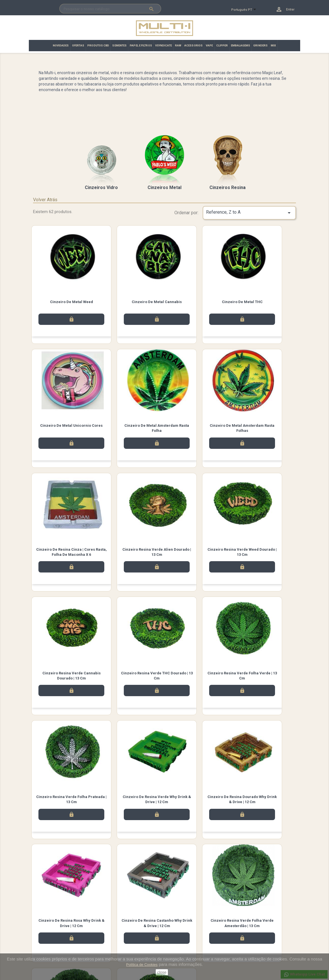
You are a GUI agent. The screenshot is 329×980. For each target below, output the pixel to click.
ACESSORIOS (193, 45)
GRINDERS (260, 45)
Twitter (74, 894)
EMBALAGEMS (241, 45)
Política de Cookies (142, 965)
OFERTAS (78, 45)
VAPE (209, 45)
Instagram (90, 894)
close (162, 972)
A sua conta (180, 915)
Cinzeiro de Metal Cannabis (131, 302)
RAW (178, 45)
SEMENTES (119, 45)
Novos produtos (46, 923)
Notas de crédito (182, 937)
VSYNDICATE (164, 45)
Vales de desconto (184, 952)
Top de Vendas (45, 930)
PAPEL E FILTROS (141, 45)
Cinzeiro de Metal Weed (63, 302)
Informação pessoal (185, 923)
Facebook (58, 894)
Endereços (178, 945)
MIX (273, 45)
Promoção (42, 937)
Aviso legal (110, 923)
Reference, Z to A (249, 213)
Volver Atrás (45, 200)
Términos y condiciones (120, 930)
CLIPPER (222, 45)
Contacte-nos (112, 937)
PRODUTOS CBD (98, 45)
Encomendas (179, 930)
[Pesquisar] (110, 9)
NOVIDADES (61, 45)
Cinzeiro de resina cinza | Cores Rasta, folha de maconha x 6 (199, 431)
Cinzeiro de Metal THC (198, 302)
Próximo (282, 857)
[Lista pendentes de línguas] (246, 10)
